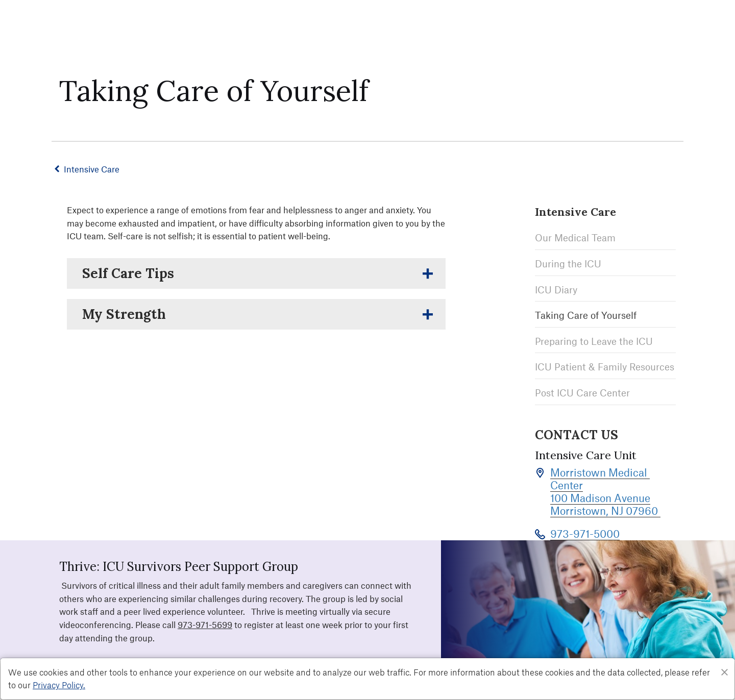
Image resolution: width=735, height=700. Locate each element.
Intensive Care (96, 169)
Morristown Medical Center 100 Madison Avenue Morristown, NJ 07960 (605, 488)
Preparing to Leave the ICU (594, 340)
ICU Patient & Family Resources (605, 366)
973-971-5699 (205, 621)
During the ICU (568, 262)
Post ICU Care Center (582, 391)
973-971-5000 (585, 530)
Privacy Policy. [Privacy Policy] (59, 685)
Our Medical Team (575, 236)
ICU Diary (556, 288)
